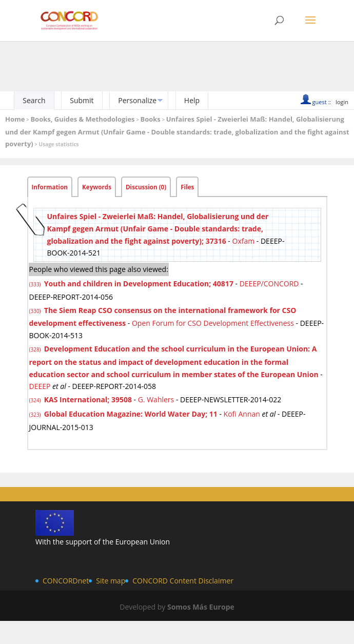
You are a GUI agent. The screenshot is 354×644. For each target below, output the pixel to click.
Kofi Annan (242, 414)
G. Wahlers (156, 399)
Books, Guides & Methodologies (82, 119)
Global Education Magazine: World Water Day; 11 (131, 414)
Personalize (137, 100)
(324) (36, 400)
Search (34, 100)
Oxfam (244, 241)
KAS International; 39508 (88, 399)
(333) (36, 284)
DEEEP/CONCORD (269, 284)
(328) (36, 349)
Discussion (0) (146, 187)
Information (50, 187)
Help (192, 100)
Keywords (97, 187)
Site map (111, 581)
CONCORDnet (66, 581)
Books (150, 119)
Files (187, 187)
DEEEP (40, 386)
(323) (36, 415)
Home (15, 119)
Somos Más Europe (201, 607)
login (342, 102)
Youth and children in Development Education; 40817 (139, 284)
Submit (82, 100)
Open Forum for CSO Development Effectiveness (213, 323)
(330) (36, 311)
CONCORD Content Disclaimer (183, 581)
